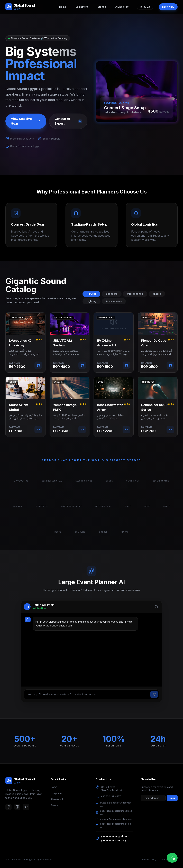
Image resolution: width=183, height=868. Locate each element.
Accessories (114, 301)
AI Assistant (122, 7)
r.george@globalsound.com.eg (116, 826)
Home (63, 7)
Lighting (91, 301)
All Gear (91, 294)
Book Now (168, 7)
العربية (145, 7)
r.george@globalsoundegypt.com (116, 813)
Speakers (112, 294)
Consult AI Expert (68, 121)
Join (172, 798)
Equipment (82, 7)
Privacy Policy (149, 860)
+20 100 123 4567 (111, 797)
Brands (102, 7)
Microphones (135, 294)
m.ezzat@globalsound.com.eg (116, 819)
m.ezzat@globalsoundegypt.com (116, 805)
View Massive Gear (26, 121)
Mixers (157, 294)
